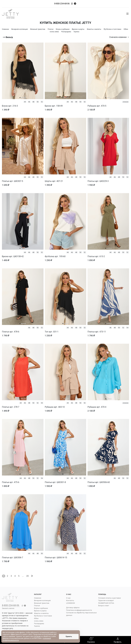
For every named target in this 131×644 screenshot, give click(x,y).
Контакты (70, 600)
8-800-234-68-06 (62, 4)
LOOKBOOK (71, 603)
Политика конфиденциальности (79, 610)
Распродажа (39, 624)
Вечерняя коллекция (42, 600)
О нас (68, 598)
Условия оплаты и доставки (110, 598)
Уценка (37, 626)
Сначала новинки (119, 37)
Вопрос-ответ (104, 606)
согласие (37, 636)
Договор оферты (73, 608)
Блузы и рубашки (41, 608)
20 (28, 576)
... (23, 576)
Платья (37, 606)
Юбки (36, 618)
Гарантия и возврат (106, 600)
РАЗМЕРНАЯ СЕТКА (106, 603)
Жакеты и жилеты (41, 613)
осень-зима (39, 621)
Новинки (38, 598)
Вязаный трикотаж (42, 603)
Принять (69, 637)
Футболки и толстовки (43, 616)
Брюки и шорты (40, 611)
